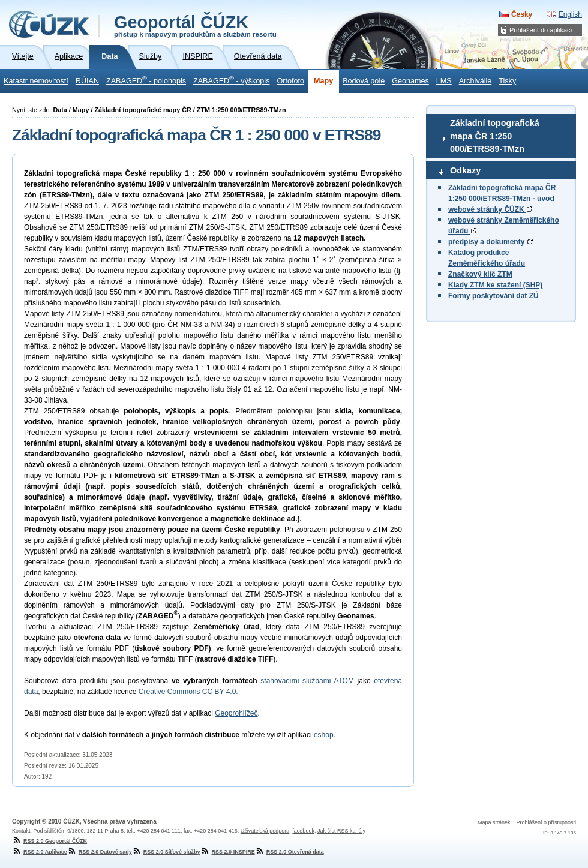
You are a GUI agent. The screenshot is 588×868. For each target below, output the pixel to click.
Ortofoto (290, 81)
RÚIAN (87, 81)
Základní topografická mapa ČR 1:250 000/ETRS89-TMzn (495, 136)
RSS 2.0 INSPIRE (228, 852)
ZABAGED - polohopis (146, 80)
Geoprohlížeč (236, 713)
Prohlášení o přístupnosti (546, 822)
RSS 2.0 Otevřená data (289, 852)
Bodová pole (364, 81)
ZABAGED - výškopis (231, 80)
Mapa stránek (494, 822)
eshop (324, 735)
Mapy (323, 81)
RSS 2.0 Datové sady (100, 852)
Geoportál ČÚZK (195, 25)
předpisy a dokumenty (490, 242)
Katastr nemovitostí (36, 81)
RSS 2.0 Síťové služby (166, 852)
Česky (522, 14)
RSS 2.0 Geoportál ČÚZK (49, 841)
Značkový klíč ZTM (480, 274)
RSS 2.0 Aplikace (40, 852)
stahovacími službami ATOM (307, 681)
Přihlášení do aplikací (541, 30)
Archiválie (475, 81)
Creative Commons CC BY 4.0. (188, 692)
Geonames (410, 81)
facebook (303, 831)
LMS (444, 81)
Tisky (507, 81)
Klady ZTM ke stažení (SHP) (495, 285)
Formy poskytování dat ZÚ (493, 296)
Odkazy (465, 170)
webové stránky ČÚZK (490, 209)
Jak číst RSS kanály (341, 831)
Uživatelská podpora (265, 831)
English (570, 14)
